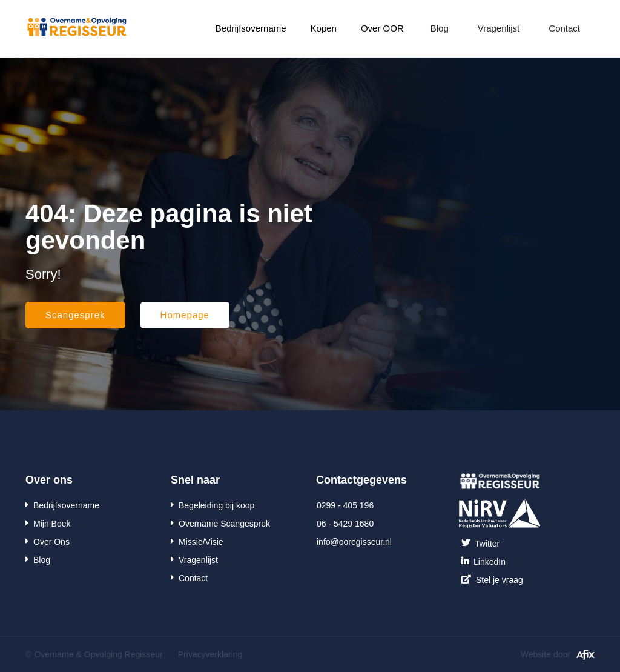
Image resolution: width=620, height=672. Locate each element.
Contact (564, 28)
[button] (251, 28)
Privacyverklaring (210, 654)
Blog (440, 28)
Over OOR (382, 28)
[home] (77, 25)
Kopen (324, 28)
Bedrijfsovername (251, 28)
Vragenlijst (499, 28)
